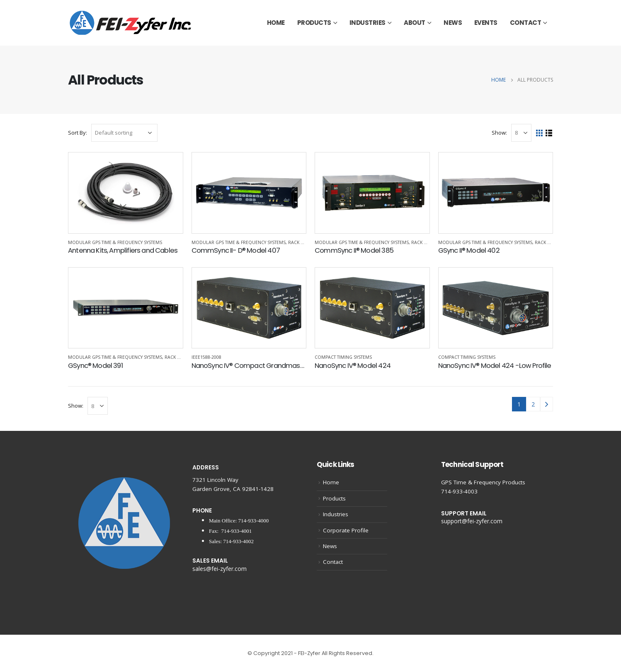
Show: (499, 133)
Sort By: (78, 133)
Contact (526, 23)
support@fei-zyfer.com (472, 521)
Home (276, 23)
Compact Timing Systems (343, 357)
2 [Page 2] (533, 404)
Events (486, 23)
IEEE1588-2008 (206, 357)
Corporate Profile (346, 530)
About (415, 23)
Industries (368, 23)
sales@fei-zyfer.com (220, 569)
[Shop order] (124, 133)
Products (314, 23)
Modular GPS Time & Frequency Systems (115, 242)
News (453, 23)
